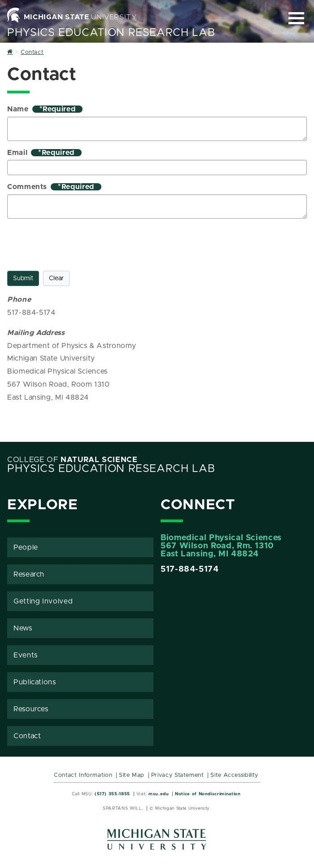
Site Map (132, 775)
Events (26, 655)
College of (72, 460)
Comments (54, 187)
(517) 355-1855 (112, 794)
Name (45, 109)
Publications (35, 682)
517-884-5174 (190, 569)
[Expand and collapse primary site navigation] (296, 18)
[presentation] (75, 243)
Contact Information (83, 775)
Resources (31, 709)
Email (44, 153)
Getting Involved (43, 601)
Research (29, 574)
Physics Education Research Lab (111, 33)
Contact (27, 736)
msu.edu (159, 794)
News (23, 628)
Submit (23, 278)
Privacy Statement (178, 775)
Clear (56, 278)
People (26, 547)
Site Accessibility (234, 775)
